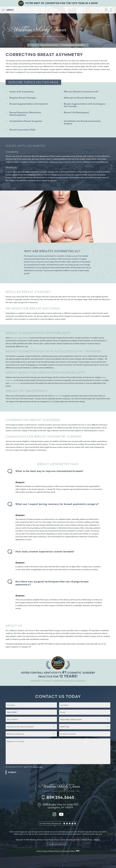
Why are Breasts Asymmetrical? (81, 92)
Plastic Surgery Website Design (48, 851)
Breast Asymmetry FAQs (23, 130)
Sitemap (97, 840)
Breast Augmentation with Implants (29, 104)
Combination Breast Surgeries (26, 121)
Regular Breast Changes (23, 98)
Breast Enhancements (49, 45)
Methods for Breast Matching (80, 98)
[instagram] (54, 816)
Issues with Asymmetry (22, 92)
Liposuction (15, 383)
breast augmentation (20, 338)
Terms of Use (38, 767)
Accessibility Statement (57, 844)
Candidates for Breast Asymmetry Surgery (82, 122)
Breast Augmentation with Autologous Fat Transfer (85, 105)
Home (34, 45)
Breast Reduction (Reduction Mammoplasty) (25, 114)
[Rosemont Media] (77, 851)
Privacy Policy (87, 840)
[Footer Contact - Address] (105, 10)
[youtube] (61, 816)
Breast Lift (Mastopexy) (77, 112)
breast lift (58, 396)
